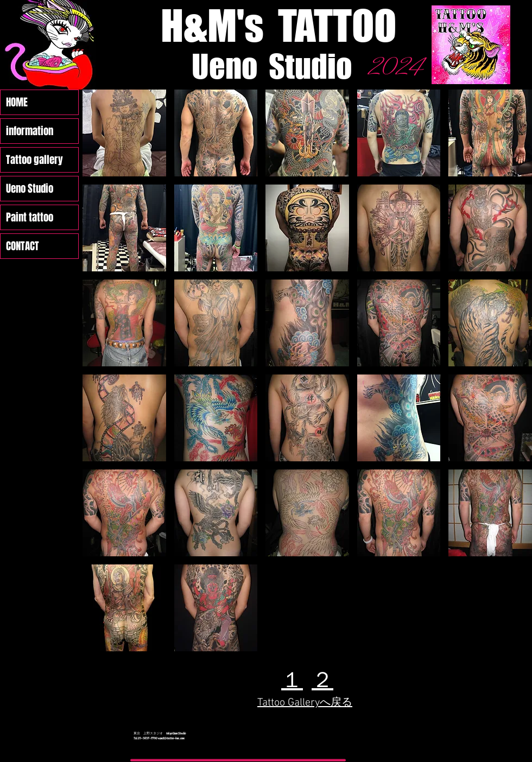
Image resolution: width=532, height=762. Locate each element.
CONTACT (23, 246)
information (30, 131)
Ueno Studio (30, 188)
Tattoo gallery (34, 160)
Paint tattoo (30, 217)
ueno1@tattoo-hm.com (171, 738)
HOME (17, 102)
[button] (124, 133)
